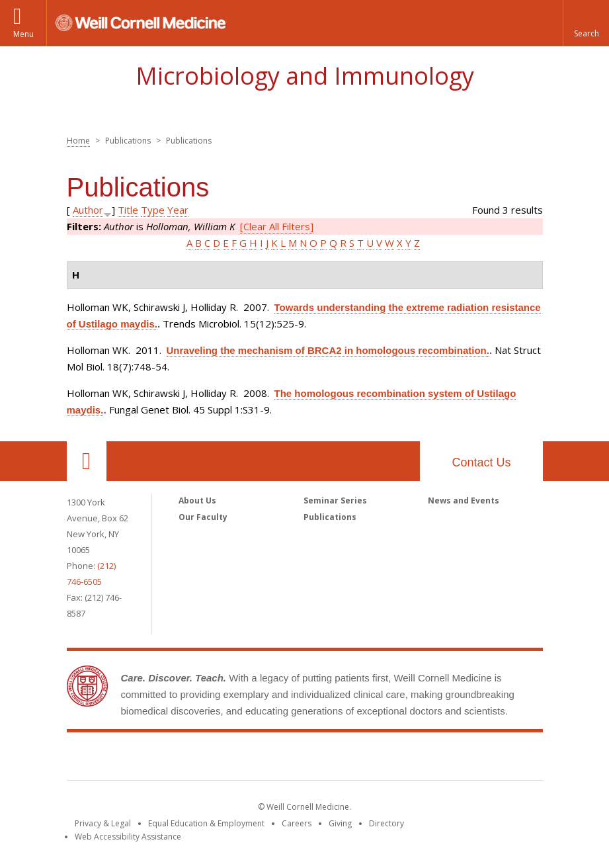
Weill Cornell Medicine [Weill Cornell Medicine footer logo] (305, 759)
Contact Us (481, 462)
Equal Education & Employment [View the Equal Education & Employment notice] (206, 823)
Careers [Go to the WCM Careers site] (297, 823)
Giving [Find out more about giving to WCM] (340, 823)
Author (88, 210)
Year (178, 210)
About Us (197, 500)
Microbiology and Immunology (305, 76)
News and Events (464, 500)
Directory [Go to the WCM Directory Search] (386, 823)
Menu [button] (23, 34)
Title (128, 210)
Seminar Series (335, 500)
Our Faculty (203, 517)
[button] (586, 23)
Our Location (87, 461)
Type (153, 210)
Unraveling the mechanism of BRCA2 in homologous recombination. (328, 350)
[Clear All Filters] (277, 226)
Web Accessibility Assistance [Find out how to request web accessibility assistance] (128, 837)
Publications (330, 517)
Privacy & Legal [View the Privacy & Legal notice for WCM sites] (103, 823)
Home (78, 141)
